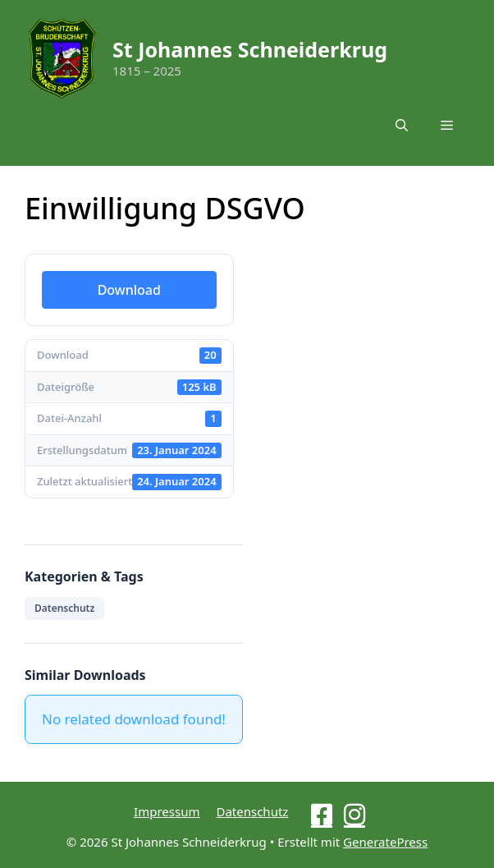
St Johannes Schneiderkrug (250, 49)
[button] (402, 125)
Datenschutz (64, 608)
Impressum (167, 811)
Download (129, 290)
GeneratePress (385, 842)
